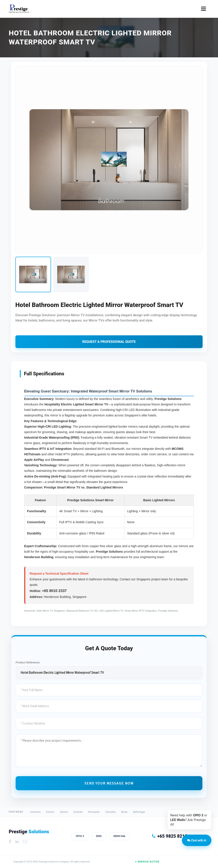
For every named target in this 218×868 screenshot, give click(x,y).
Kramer (78, 812)
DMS (99, 836)
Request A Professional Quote (109, 341)
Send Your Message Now (109, 783)
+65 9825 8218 (170, 836)
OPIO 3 (80, 836)
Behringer (139, 812)
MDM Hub (119, 836)
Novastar (94, 812)
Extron (50, 812)
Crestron (35, 812)
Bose (124, 812)
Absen (64, 812)
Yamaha (110, 812)
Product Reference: (28, 662)
